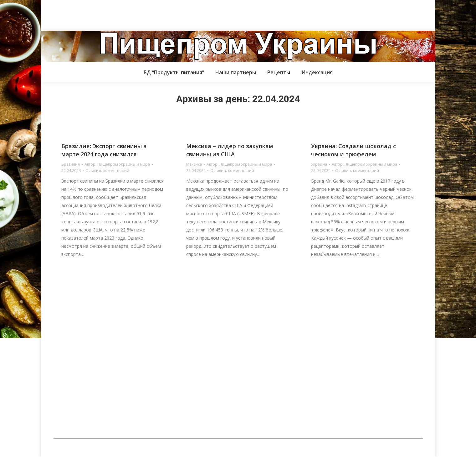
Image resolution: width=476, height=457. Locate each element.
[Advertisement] (114, 14)
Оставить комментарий (107, 171)
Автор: (117, 164)
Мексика (194, 164)
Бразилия (71, 164)
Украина (319, 164)
